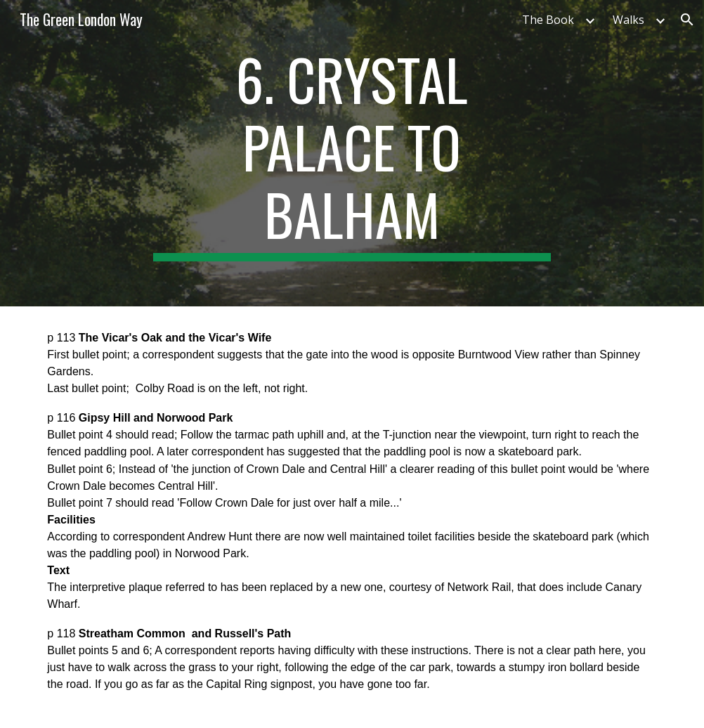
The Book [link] (548, 20)
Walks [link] (628, 20)
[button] (687, 20)
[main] (352, 153)
